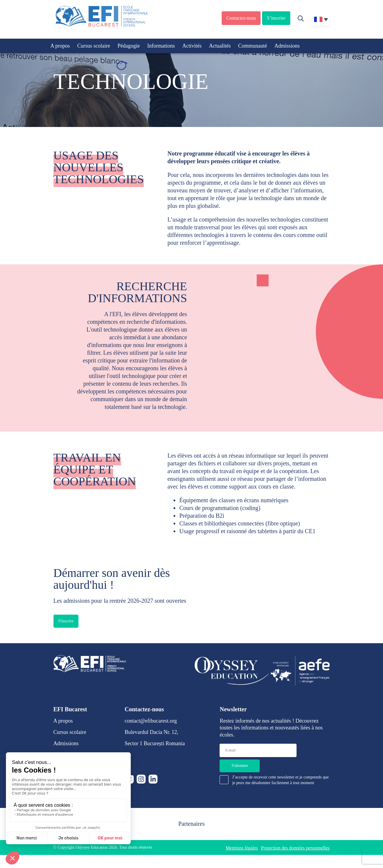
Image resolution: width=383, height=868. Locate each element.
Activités (192, 46)
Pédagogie (129, 46)
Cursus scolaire (94, 46)
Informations (161, 46)
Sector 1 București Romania (155, 743)
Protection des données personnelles (295, 848)
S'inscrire (66, 621)
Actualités (220, 46)
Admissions (287, 46)
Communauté (252, 46)
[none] (320, 19)
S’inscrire (276, 18)
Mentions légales (242, 848)
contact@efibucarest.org (151, 721)
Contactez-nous (241, 18)
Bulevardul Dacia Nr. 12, (152, 732)
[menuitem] (320, 19)
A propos (60, 46)
